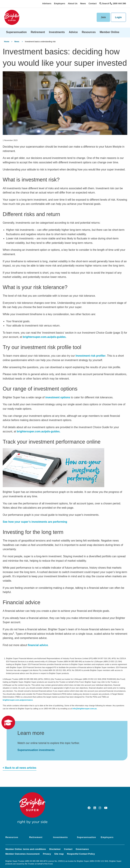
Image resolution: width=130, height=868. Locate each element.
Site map (59, 854)
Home (7, 42)
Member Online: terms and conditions (26, 849)
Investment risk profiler (90, 356)
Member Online (110, 32)
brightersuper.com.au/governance (18, 700)
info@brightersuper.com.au (85, 709)
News (83, 3)
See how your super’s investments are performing (35, 522)
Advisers (47, 3)
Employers (59, 3)
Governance (82, 849)
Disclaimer (55, 849)
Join (103, 17)
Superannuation (16, 32)
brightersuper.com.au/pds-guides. (45, 337)
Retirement (38, 32)
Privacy (47, 854)
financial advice (38, 645)
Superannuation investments (36, 750)
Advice (73, 32)
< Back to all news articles (20, 768)
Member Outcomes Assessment (23, 854)
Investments (57, 32)
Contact (93, 3)
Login (118, 17)
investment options (58, 397)
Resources (89, 32)
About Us (73, 3)
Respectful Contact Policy (81, 854)
